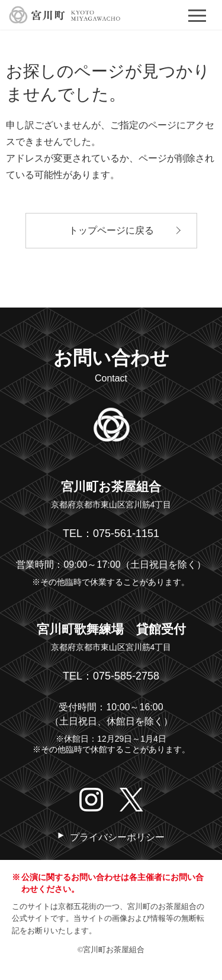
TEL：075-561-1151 (111, 533)
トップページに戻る (111, 230)
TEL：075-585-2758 (111, 676)
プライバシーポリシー (117, 837)
